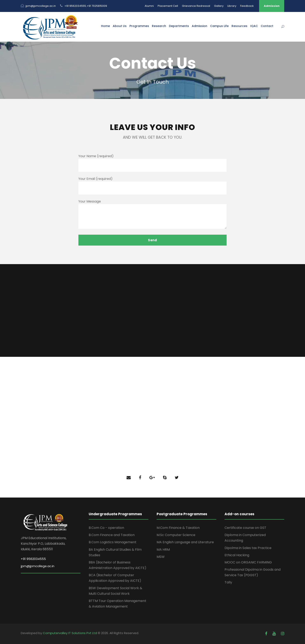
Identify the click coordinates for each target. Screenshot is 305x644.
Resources (239, 26)
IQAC (254, 26)
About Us (120, 26)
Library (232, 6)
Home (105, 26)
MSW (161, 557)
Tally (228, 582)
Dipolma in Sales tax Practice (248, 548)
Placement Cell (168, 6)
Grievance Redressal (196, 6)
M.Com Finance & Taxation (178, 528)
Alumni (149, 6)
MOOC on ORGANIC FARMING (248, 562)
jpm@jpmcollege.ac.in (41, 6)
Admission (272, 6)
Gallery (219, 6)
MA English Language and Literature (185, 542)
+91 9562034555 (75, 6)
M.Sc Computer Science (176, 535)
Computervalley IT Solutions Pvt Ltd (70, 633)
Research (159, 26)
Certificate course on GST (245, 528)
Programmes (139, 26)
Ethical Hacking (237, 555)
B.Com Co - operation (106, 528)
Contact (267, 26)
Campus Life (219, 26)
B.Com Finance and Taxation (112, 535)
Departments (179, 26)
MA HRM (163, 550)
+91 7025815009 (97, 6)
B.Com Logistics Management (113, 542)
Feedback (247, 6)
